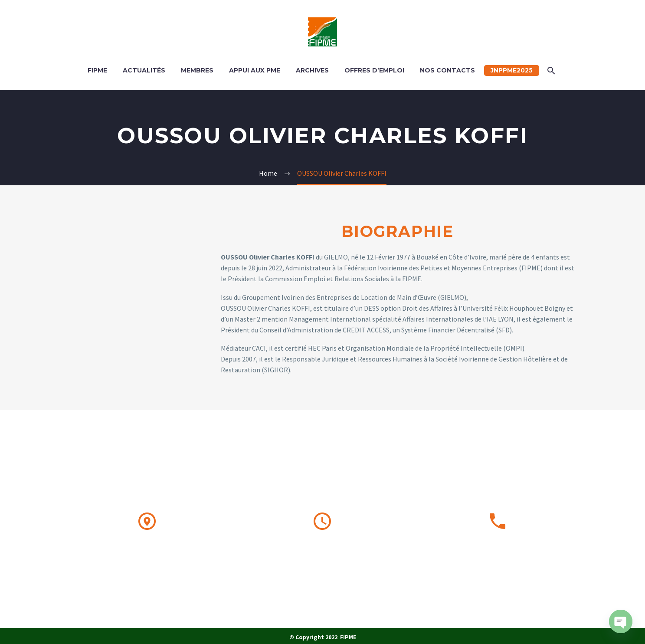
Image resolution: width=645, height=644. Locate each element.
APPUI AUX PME (255, 70)
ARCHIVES (312, 70)
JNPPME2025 (512, 70)
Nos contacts (447, 70)
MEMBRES (197, 70)
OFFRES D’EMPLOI (374, 70)
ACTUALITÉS (144, 70)
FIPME (97, 70)
